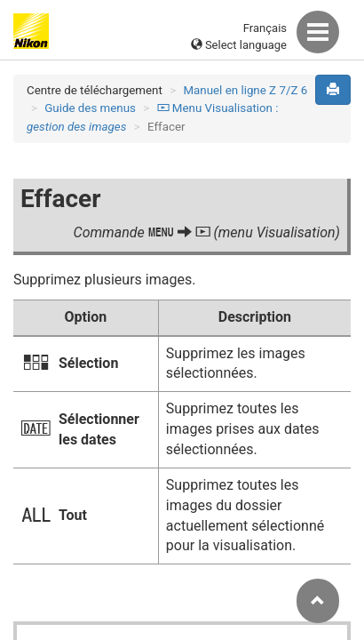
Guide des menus (90, 108)
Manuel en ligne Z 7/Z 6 (245, 90)
